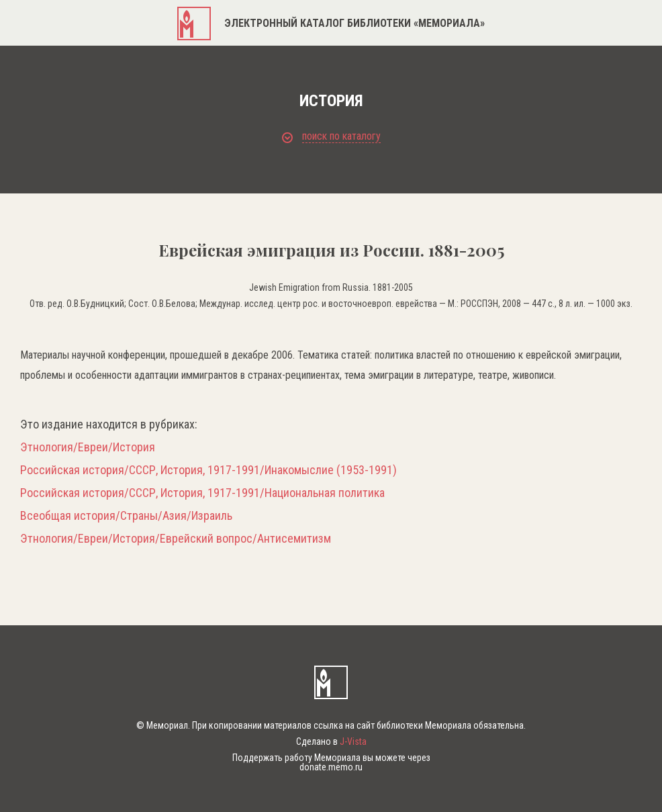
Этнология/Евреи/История (88, 447)
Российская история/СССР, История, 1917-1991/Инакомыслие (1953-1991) (208, 470)
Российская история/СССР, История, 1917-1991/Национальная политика (202, 493)
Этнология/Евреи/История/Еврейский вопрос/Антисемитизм (176, 539)
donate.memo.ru (331, 767)
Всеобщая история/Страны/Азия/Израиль (126, 516)
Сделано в (331, 741)
